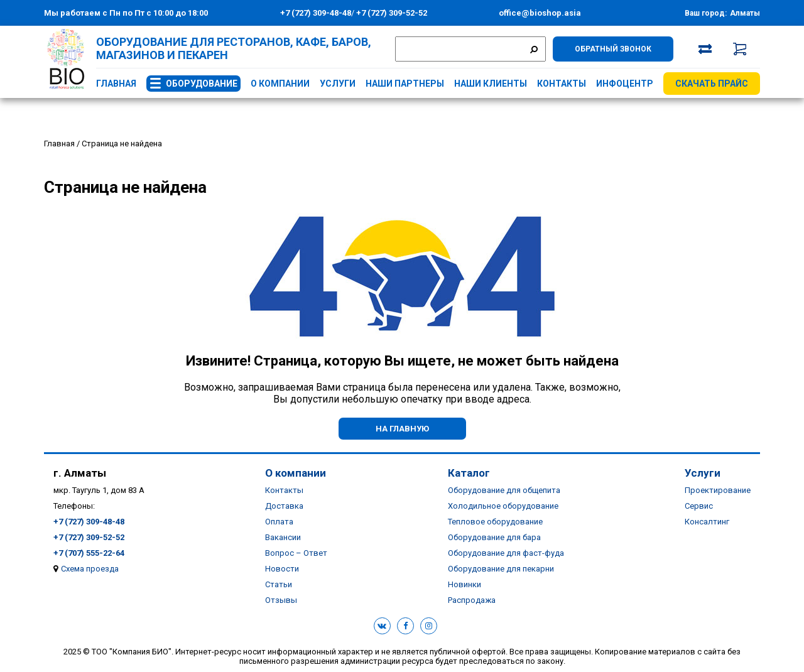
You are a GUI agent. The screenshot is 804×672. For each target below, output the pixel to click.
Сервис (699, 506)
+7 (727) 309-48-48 (316, 13)
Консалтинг (707, 522)
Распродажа (472, 600)
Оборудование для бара (494, 537)
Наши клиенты (491, 84)
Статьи (279, 584)
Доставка (284, 506)
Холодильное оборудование (503, 506)
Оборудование (202, 84)
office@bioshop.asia (540, 13)
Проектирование (718, 490)
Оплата (279, 522)
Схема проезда (90, 569)
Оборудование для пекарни (501, 569)
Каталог (469, 473)
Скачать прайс (712, 84)
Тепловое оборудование (495, 522)
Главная (116, 84)
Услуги (338, 84)
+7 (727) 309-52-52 (391, 13)
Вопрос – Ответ (296, 553)
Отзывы (281, 600)
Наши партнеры (405, 84)
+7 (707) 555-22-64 (89, 553)
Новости (282, 569)
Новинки (464, 584)
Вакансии (283, 537)
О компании (280, 84)
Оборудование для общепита (504, 490)
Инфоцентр (625, 84)
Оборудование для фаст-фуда (506, 553)
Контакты (562, 84)
